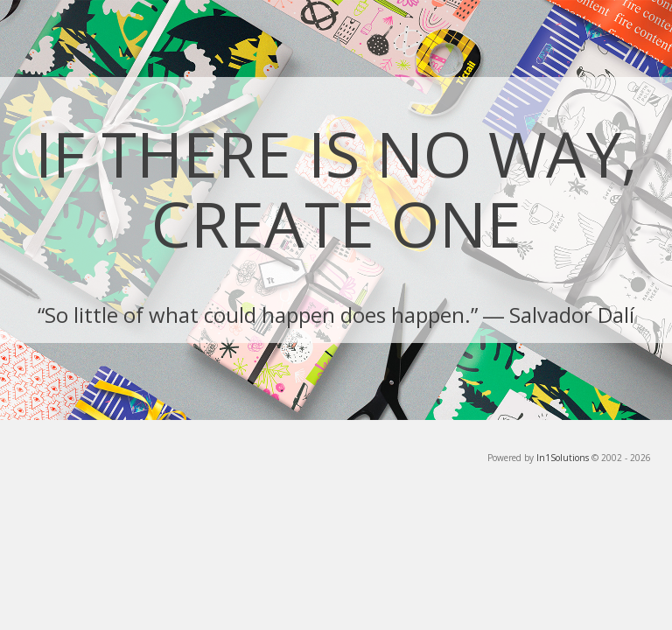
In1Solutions (563, 458)
